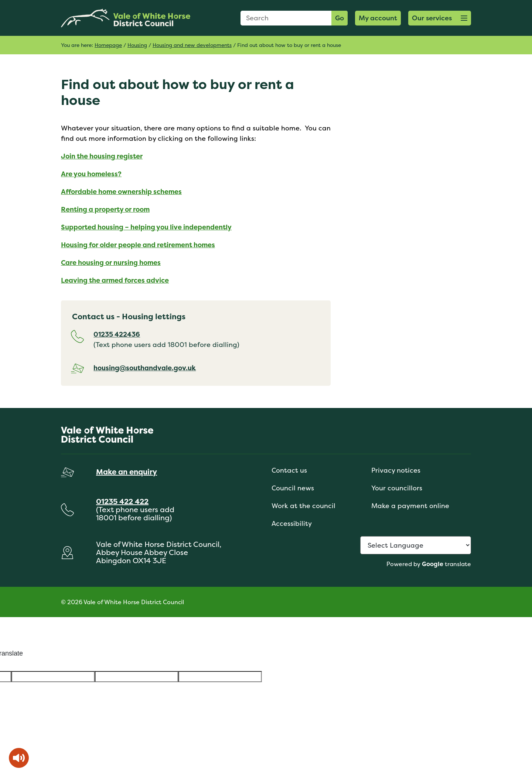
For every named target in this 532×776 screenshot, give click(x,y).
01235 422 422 (122, 501)
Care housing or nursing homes (111, 263)
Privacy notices (396, 470)
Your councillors (397, 488)
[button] (440, 18)
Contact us (289, 470)
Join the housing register (102, 156)
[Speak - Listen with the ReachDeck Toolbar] (19, 758)
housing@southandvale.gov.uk (145, 368)
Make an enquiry (127, 472)
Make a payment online (410, 506)
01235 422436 (117, 334)
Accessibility (292, 523)
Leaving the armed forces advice (115, 280)
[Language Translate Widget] (416, 545)
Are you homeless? (91, 174)
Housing (137, 45)
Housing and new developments (192, 45)
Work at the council (303, 506)
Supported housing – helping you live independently (146, 227)
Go (340, 18)
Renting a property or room (105, 209)
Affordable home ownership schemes (121, 192)
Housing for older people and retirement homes (138, 245)
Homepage (108, 45)
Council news (293, 488)
